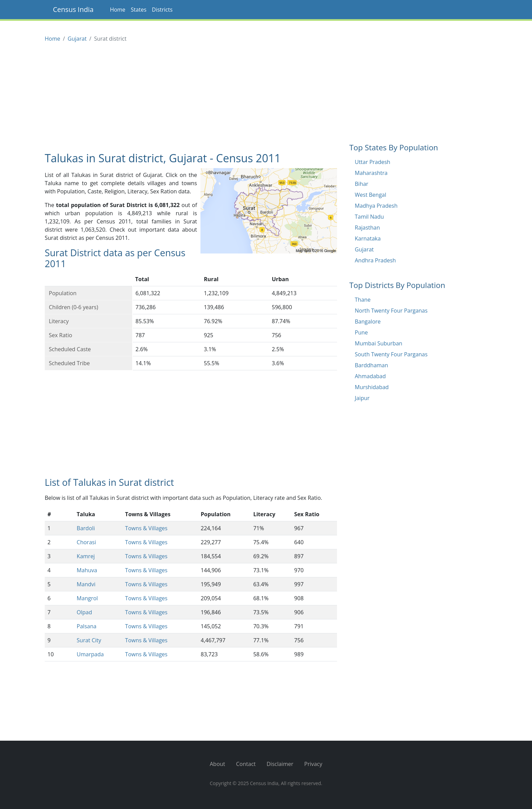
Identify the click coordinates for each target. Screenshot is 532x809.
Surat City (89, 640)
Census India (73, 9)
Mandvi (86, 584)
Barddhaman (372, 365)
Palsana (87, 626)
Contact (246, 764)
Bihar (362, 184)
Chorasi (87, 542)
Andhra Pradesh (375, 260)
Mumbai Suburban (379, 343)
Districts (162, 10)
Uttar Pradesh (373, 162)
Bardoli (86, 528)
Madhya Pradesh (376, 206)
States (139, 10)
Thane (363, 300)
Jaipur (362, 398)
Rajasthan (367, 228)
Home (118, 10)
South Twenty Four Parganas (391, 354)
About (217, 764)
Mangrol (87, 598)
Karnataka (368, 238)
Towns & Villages (146, 528)
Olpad (85, 612)
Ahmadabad (370, 376)
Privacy (313, 764)
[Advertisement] (191, 98)
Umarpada (90, 654)
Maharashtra (371, 173)
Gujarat (77, 39)
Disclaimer (280, 764)
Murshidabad (372, 387)
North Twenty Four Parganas (391, 311)
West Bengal (370, 195)
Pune (361, 332)
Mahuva (87, 570)
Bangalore (368, 321)
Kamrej (86, 556)
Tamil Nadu (369, 217)
